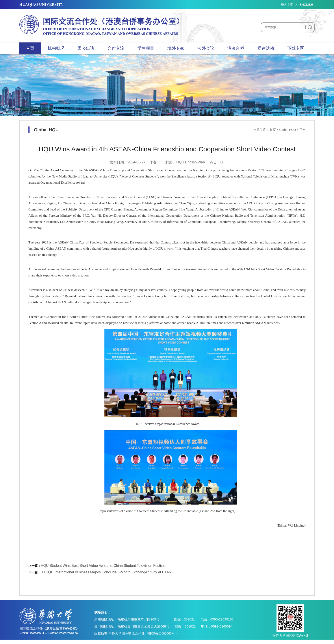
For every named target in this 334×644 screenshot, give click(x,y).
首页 (30, 48)
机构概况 (56, 48)
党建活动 (266, 48)
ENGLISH (306, 5)
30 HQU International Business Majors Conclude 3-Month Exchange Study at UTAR (106, 572)
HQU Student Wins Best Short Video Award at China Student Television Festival (103, 566)
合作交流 (116, 48)
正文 (302, 130)
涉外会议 (206, 48)
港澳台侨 (236, 48)
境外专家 (176, 48)
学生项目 (146, 48)
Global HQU (288, 130)
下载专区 (296, 48)
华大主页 (287, 5)
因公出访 (86, 48)
